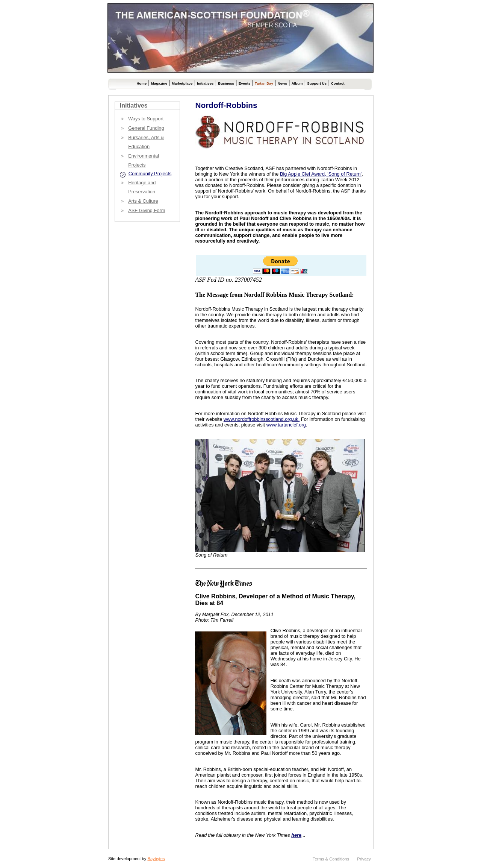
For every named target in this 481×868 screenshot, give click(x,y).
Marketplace (182, 83)
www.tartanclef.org (286, 425)
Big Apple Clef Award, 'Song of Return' (321, 174)
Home (141, 83)
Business (226, 83)
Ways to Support (146, 119)
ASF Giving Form (147, 210)
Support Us (317, 83)
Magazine (159, 83)
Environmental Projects (144, 160)
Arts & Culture (143, 201)
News (282, 83)
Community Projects (150, 174)
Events (244, 83)
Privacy (364, 859)
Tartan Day (264, 83)
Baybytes (156, 859)
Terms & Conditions (331, 859)
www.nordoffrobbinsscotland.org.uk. (262, 419)
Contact (338, 83)
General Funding (146, 128)
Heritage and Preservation (142, 187)
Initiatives (205, 83)
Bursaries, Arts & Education (146, 142)
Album (297, 83)
